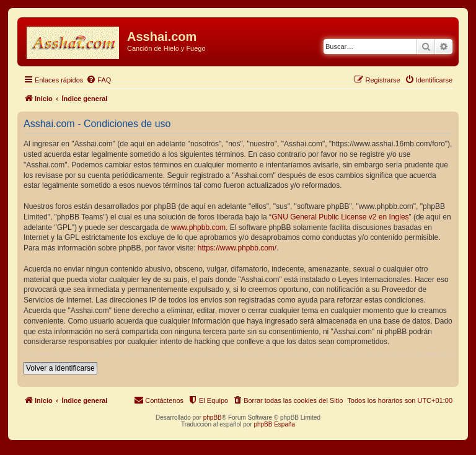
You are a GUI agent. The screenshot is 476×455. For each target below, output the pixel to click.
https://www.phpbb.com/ (237, 248)
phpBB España (274, 424)
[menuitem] (99, 80)
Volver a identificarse (60, 368)
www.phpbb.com (198, 227)
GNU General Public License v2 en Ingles (340, 217)
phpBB (213, 417)
